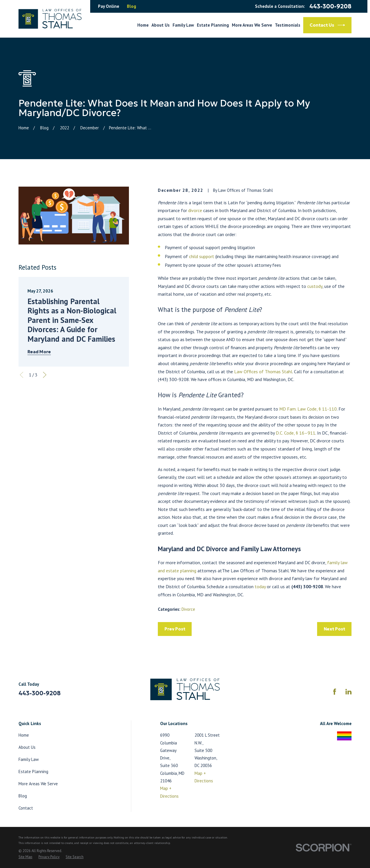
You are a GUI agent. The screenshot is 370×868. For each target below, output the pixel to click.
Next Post (334, 629)
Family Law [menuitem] (183, 25)
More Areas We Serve (38, 784)
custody (315, 286)
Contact (26, 808)
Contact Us (327, 25)
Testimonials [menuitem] (288, 25)
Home (24, 735)
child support (202, 256)
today (260, 586)
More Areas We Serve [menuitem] (252, 25)
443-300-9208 (330, 6)
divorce (196, 210)
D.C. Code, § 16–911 (296, 433)
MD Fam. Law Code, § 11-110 (308, 409)
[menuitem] (25, 857)
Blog (132, 6)
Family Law (29, 759)
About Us (27, 747)
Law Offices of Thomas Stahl (263, 372)
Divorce (188, 609)
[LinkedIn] (348, 692)
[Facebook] (335, 692)
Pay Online (109, 6)
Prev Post (175, 629)
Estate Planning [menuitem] (213, 25)
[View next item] (45, 375)
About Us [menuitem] (161, 25)
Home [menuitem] (143, 25)
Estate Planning (33, 772)
